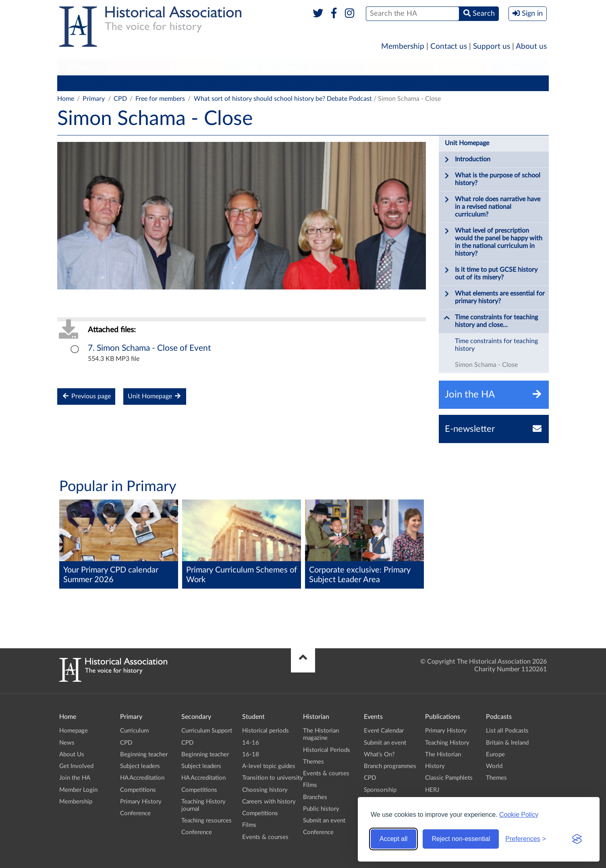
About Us (72, 755)
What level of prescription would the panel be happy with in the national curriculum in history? (493, 242)
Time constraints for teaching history (496, 345)
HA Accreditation (273, 83)
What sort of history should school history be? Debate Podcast (283, 99)
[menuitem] (83, 67)
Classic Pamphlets (449, 778)
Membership (403, 47)
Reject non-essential (461, 839)
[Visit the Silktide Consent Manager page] (577, 839)
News (67, 743)
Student (196, 67)
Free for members (160, 99)
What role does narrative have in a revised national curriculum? (492, 207)
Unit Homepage (155, 396)
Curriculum (77, 83)
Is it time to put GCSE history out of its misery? (491, 273)
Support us (492, 47)
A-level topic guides (269, 766)
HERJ (432, 790)
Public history (321, 809)
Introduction (467, 160)
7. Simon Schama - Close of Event (149, 348)
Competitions (329, 83)
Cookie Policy (519, 815)
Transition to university (273, 778)
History (435, 766)
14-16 (251, 743)
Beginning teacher (156, 83)
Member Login (78, 790)
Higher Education (266, 67)
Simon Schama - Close (486, 365)
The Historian (443, 755)
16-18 (251, 755)
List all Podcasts (507, 731)
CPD (112, 83)
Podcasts (463, 67)
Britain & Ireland (507, 743)
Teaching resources (206, 821)
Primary (82, 67)
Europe (495, 755)
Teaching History (447, 743)
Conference (433, 83)
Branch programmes (390, 766)
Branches (520, 67)
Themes (313, 762)
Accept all (393, 839)
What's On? (379, 755)
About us (531, 47)
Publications (401, 67)
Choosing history (265, 790)
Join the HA (75, 778)
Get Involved (76, 766)
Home (66, 99)
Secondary (139, 67)
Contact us (449, 47)
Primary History (382, 83)
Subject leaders (215, 83)
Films (249, 825)
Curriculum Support (207, 731)
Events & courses (265, 837)
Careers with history (269, 802)
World (494, 766)
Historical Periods (327, 750)
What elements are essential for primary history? (494, 297)
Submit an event (324, 821)
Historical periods (266, 731)
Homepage (74, 731)
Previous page (86, 396)
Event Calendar (384, 731)
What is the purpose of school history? (492, 179)
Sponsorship (380, 790)
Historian (338, 67)
